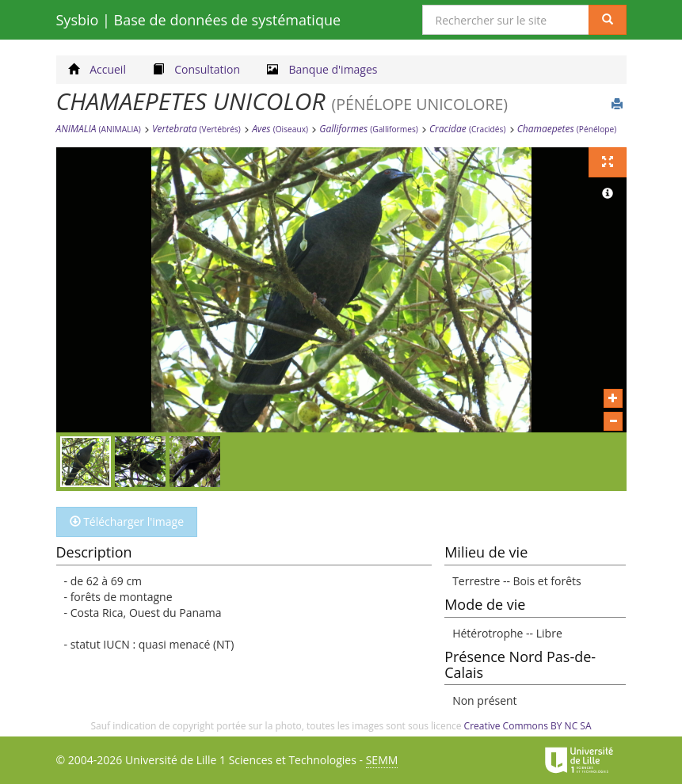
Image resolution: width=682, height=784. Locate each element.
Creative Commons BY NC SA (528, 726)
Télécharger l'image (127, 521)
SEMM (382, 760)
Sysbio (199, 20)
